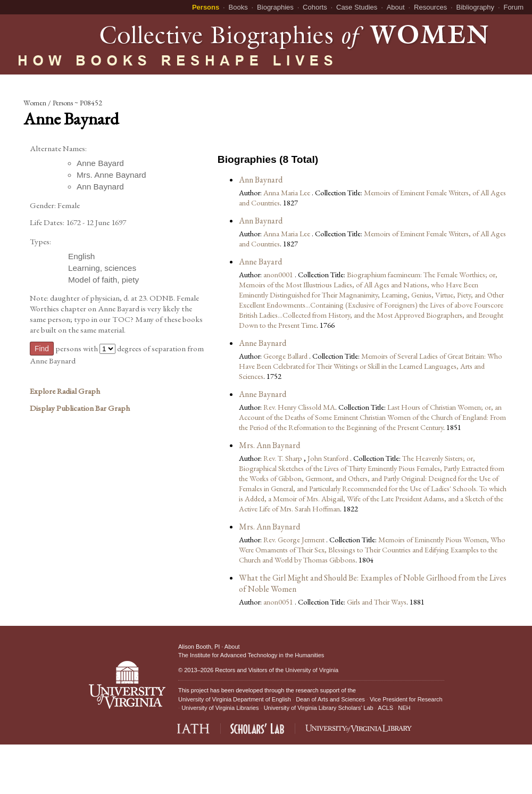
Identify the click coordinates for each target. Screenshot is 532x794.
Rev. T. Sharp (284, 458)
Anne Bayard (260, 262)
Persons (206, 7)
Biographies (275, 7)
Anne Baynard (263, 343)
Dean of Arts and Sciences (330, 699)
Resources (430, 7)
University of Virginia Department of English (235, 699)
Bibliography (476, 7)
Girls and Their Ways (377, 602)
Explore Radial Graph (65, 391)
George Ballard (286, 356)
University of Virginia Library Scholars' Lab (319, 708)
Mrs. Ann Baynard (269, 445)
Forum (513, 7)
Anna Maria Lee (288, 192)
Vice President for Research (406, 699)
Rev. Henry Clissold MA (299, 407)
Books (238, 7)
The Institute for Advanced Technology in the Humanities (251, 655)
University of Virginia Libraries (220, 708)
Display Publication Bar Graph (80, 408)
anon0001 (279, 274)
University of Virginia (312, 670)
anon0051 (279, 602)
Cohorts (315, 7)
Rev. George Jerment (295, 539)
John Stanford (329, 458)
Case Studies (357, 7)
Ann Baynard (261, 180)
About (396, 7)
